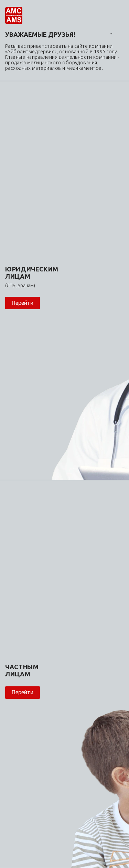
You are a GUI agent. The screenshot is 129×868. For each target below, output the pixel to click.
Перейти (23, 303)
